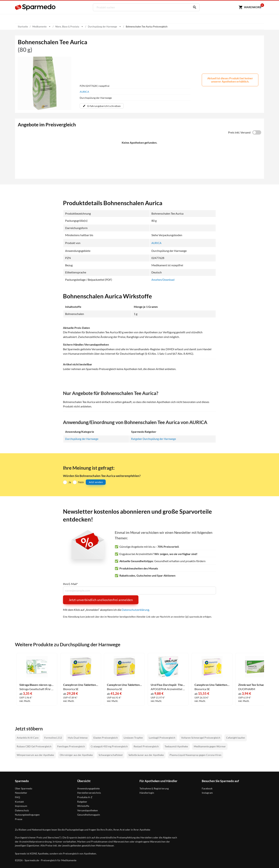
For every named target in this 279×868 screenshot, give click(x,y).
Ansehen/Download (164, 280)
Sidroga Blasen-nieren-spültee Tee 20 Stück (37, 685)
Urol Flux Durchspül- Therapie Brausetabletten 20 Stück (168, 685)
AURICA (84, 92)
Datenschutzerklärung (135, 610)
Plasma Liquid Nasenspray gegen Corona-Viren (195, 755)
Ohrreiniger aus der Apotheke (76, 755)
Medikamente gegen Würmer (210, 746)
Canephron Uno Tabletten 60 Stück (81, 685)
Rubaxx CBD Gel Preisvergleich (34, 746)
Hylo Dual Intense (78, 738)
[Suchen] (193, 7)
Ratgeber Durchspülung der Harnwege (155, 439)
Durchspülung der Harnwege (83, 439)
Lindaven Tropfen (133, 738)
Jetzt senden (96, 482)
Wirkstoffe (83, 806)
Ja (70, 482)
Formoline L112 (53, 738)
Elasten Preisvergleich (106, 738)
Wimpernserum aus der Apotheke (35, 755)
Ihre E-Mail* (70, 584)
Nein (81, 482)
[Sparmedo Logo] (35, 7)
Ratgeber (82, 801)
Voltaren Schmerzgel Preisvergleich (201, 738)
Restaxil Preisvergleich (146, 746)
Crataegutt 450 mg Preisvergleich (109, 746)
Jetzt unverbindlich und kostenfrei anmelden (101, 600)
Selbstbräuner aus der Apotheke (146, 755)
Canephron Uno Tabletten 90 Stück (124, 685)
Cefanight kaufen (236, 738)
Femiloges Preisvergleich (71, 746)
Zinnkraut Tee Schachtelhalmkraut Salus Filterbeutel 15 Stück (256, 685)
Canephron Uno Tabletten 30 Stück (212, 685)
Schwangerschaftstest (111, 755)
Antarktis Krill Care (28, 738)
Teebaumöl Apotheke (176, 746)
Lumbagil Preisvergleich (162, 738)
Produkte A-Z (85, 797)
